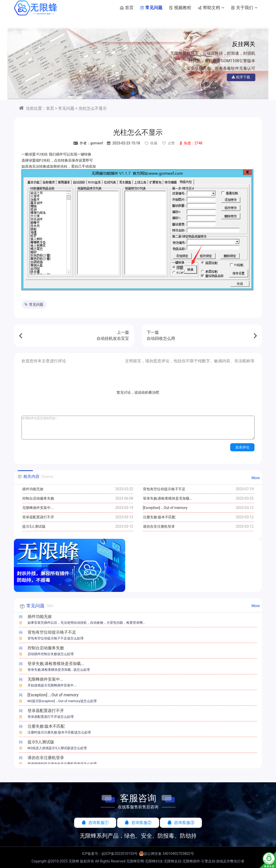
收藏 (151, 143)
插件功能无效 (33, 489)
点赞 (168, 143)
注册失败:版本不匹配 (159, 517)
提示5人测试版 (34, 526)
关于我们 (243, 8)
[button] (133, 93)
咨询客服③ (181, 823)
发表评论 (242, 447)
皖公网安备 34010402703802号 (169, 854)
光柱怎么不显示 (93, 108)
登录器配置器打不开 (38, 517)
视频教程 (179, 8)
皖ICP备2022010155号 (120, 854)
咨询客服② (138, 823)
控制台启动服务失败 (38, 498)
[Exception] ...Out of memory (165, 508)
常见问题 (150, 8)
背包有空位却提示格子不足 (164, 489)
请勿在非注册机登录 (159, 526)
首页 (126, 8)
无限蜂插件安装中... (38, 508)
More (256, 478)
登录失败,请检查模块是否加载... (168, 498)
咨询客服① (95, 823)
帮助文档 (210, 8)
